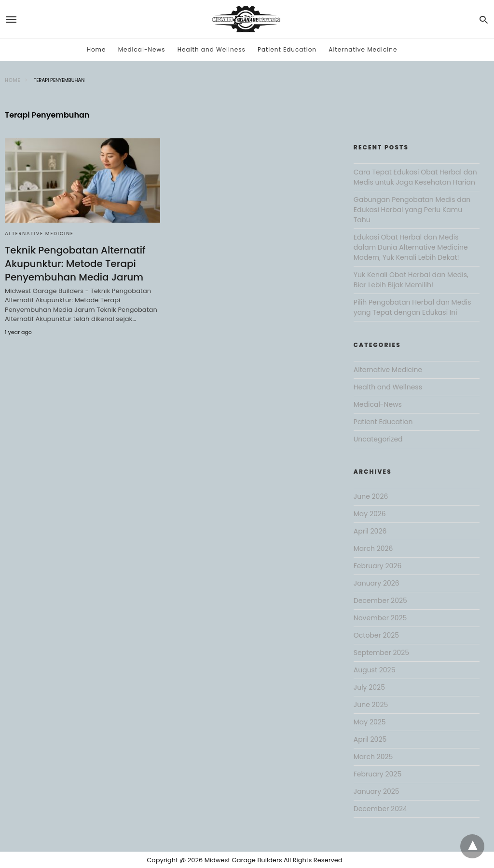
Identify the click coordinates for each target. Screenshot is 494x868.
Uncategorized (378, 439)
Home (96, 49)
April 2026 (370, 531)
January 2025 (377, 791)
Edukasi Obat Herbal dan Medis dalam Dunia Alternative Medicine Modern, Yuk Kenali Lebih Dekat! (411, 247)
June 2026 (371, 496)
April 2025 (370, 739)
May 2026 (370, 514)
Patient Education (287, 49)
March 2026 (373, 548)
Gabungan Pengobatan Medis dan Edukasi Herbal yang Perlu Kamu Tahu (412, 210)
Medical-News (142, 49)
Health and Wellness (212, 49)
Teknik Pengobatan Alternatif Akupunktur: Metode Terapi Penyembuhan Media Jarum (75, 264)
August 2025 (375, 670)
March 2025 (373, 757)
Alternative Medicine (363, 49)
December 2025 (380, 601)
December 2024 (380, 809)
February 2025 (377, 774)
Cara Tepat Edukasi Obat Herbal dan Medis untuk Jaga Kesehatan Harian (415, 177)
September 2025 (381, 653)
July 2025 (369, 687)
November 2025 (380, 618)
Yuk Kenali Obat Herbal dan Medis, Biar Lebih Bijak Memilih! (411, 280)
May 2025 (370, 722)
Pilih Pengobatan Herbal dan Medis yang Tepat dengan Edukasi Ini (412, 307)
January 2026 (377, 583)
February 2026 (377, 566)
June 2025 (371, 705)
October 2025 (376, 635)
